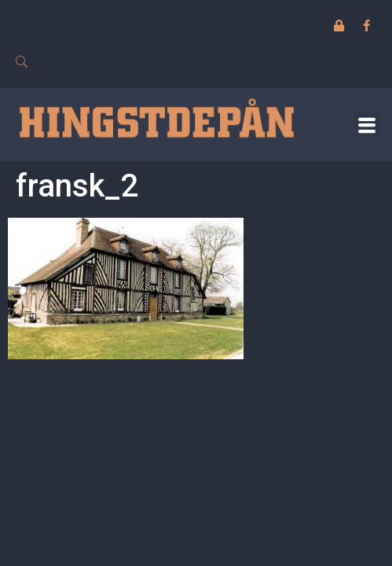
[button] (367, 125)
